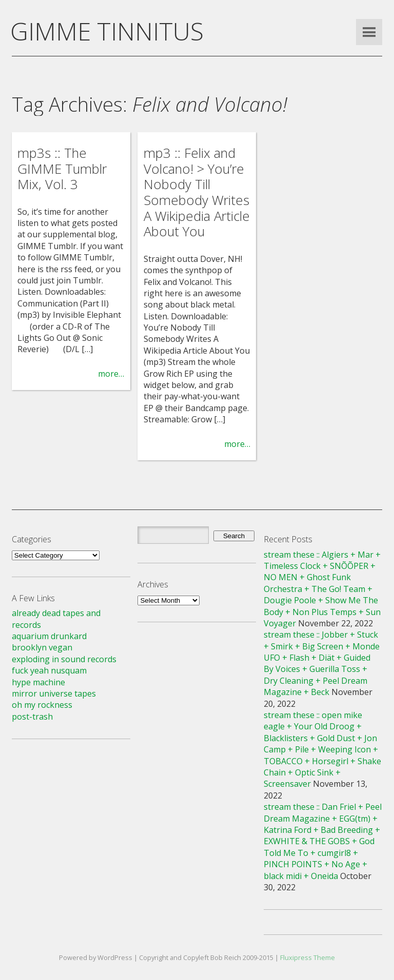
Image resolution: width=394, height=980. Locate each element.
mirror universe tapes (54, 693)
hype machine (38, 682)
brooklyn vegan (42, 647)
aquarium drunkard (49, 636)
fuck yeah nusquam (49, 670)
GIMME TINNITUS (107, 31)
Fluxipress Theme (308, 957)
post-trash (32, 717)
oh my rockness (42, 705)
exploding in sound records (64, 659)
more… (111, 374)
